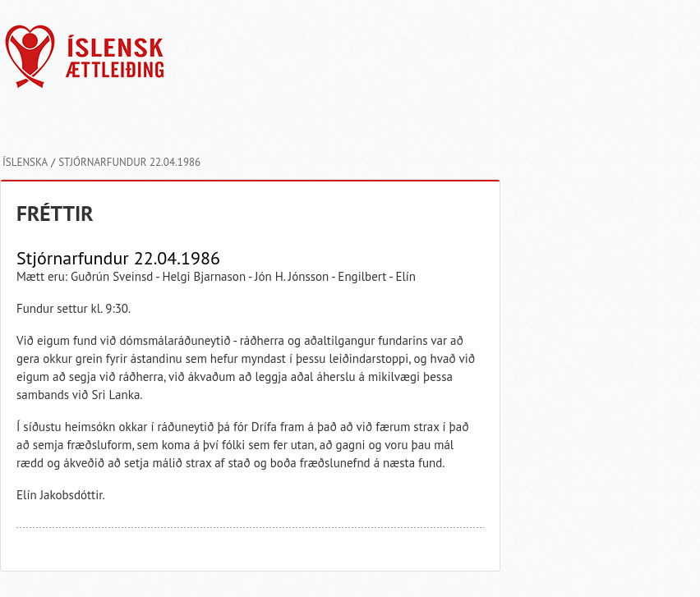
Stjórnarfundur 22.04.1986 (129, 162)
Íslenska (25, 162)
